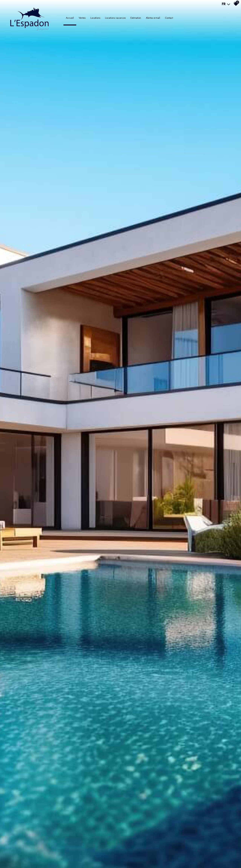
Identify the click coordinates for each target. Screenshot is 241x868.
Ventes (82, 18)
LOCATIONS (95, 18)
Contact (169, 18)
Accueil (70, 18)
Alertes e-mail (153, 18)
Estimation (136, 18)
